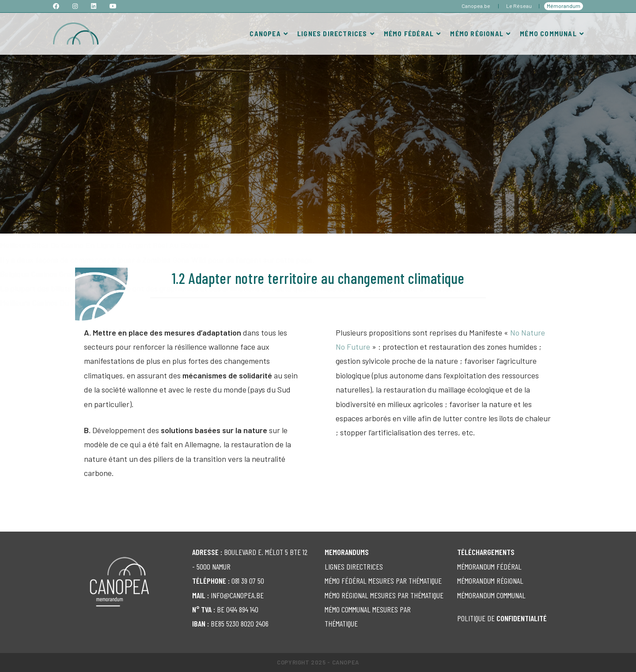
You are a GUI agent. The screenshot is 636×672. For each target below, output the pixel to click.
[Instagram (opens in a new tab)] (75, 6)
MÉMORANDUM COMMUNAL (491, 595)
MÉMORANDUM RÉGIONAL (490, 581)
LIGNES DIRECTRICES (354, 566)
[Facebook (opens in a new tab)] (59, 6)
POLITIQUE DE (502, 618)
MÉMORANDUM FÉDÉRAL (489, 566)
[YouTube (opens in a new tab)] (113, 6)
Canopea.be (476, 6)
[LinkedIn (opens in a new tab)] (94, 6)
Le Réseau (519, 6)
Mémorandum (564, 6)
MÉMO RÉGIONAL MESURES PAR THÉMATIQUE (384, 595)
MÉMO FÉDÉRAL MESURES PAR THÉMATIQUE (383, 581)
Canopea (346, 662)
